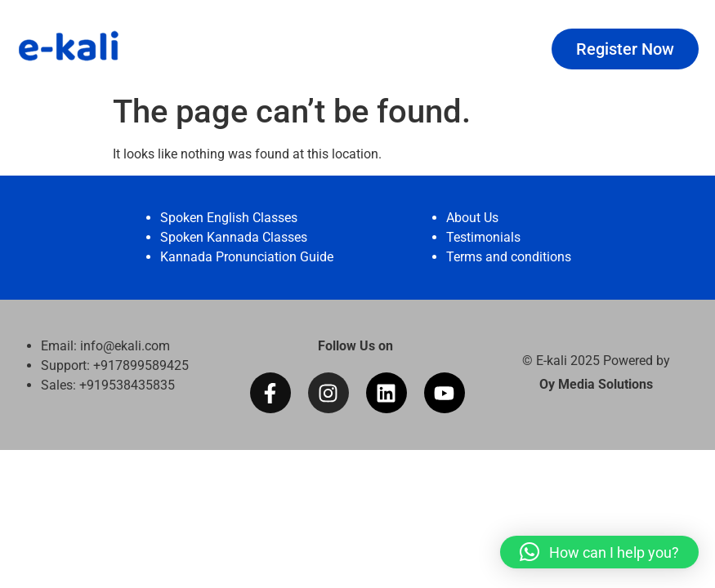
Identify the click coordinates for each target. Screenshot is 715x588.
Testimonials (483, 237)
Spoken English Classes (229, 218)
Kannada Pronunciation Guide (247, 257)
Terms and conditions (509, 257)
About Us (472, 218)
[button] (599, 552)
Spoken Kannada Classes (234, 237)
